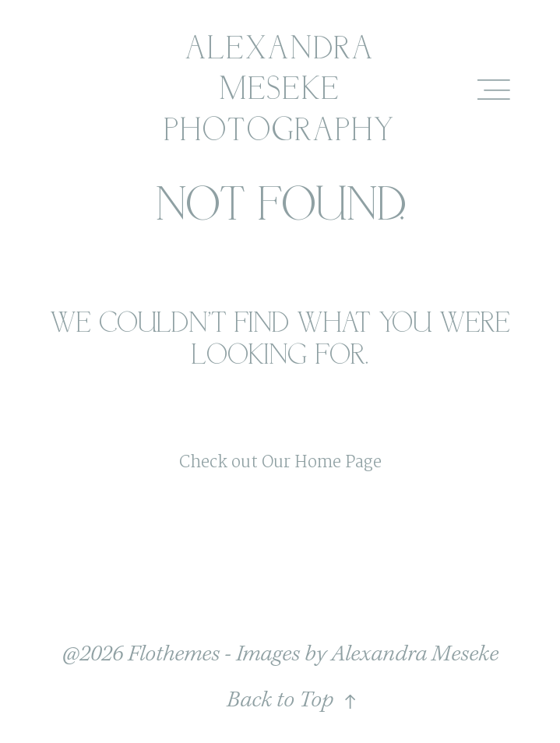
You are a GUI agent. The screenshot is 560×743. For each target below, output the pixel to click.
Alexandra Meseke (415, 655)
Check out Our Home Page (280, 463)
